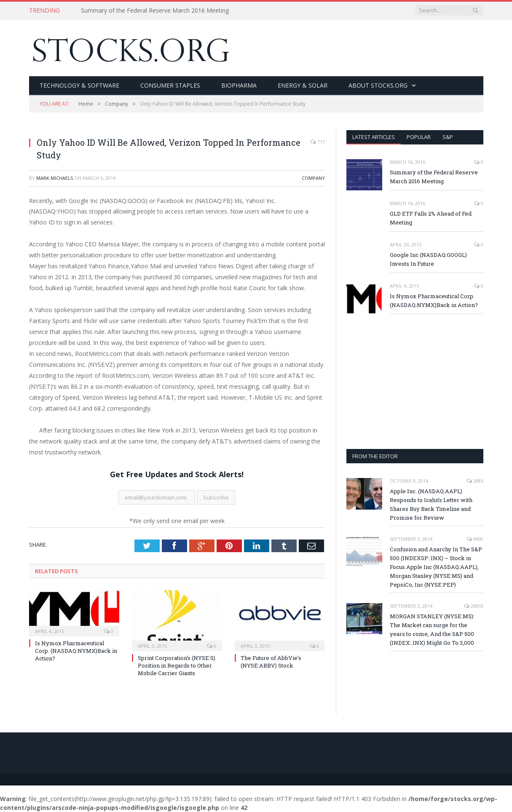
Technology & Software (79, 85)
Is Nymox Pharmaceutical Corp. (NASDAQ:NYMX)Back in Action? (76, 651)
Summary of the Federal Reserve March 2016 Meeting (155, 11)
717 (318, 142)
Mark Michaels (55, 178)
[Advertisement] (415, 382)
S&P (448, 137)
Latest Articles (374, 137)
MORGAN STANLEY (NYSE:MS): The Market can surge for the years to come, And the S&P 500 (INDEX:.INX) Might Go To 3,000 (432, 629)
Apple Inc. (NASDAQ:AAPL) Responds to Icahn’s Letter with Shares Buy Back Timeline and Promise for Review (431, 504)
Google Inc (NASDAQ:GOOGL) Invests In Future (428, 259)
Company (313, 178)
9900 (475, 539)
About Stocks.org (378, 85)
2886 (475, 481)
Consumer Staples (170, 85)
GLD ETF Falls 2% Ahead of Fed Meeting (431, 218)
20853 (474, 606)
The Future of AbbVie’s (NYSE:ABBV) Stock (271, 662)
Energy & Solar (303, 85)
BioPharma (239, 85)
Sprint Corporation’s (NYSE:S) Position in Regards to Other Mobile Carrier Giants (177, 665)
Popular (419, 137)
